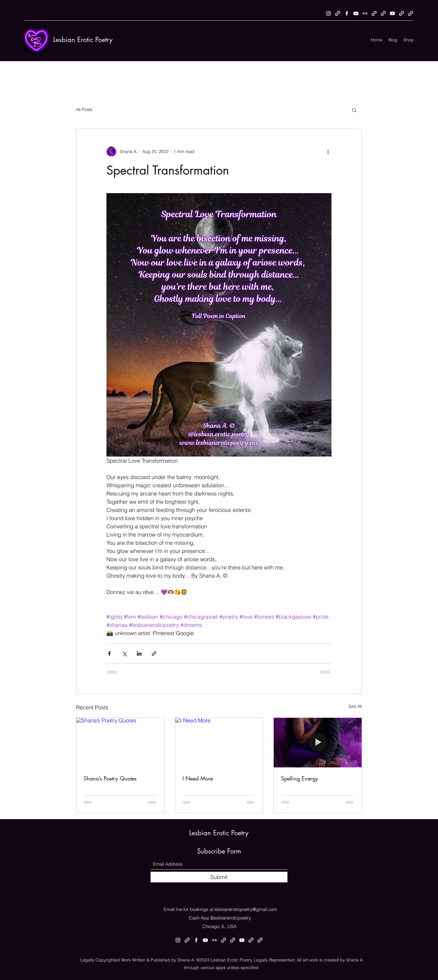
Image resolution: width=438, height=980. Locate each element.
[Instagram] (328, 13)
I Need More (198, 778)
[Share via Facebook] (109, 653)
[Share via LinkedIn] (139, 653)
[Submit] (219, 877)
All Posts (84, 109)
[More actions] (328, 151)
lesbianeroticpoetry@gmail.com (246, 909)
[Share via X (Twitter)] (124, 653)
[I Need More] (219, 742)
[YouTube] (356, 13)
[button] (354, 110)
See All (355, 706)
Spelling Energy (300, 778)
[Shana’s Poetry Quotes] (120, 742)
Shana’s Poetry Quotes (110, 778)
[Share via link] (154, 653)
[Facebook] (347, 13)
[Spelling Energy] (318, 742)
